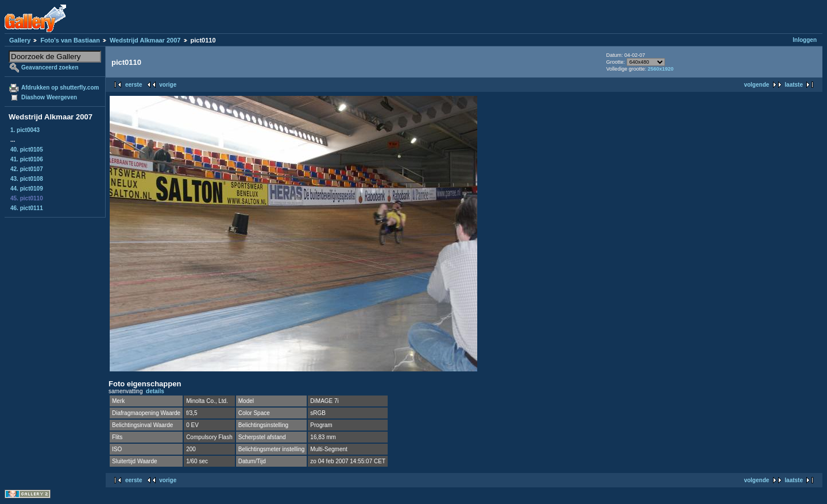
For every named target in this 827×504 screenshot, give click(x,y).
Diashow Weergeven (49, 97)
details (155, 391)
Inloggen (805, 40)
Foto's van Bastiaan (70, 40)
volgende (756, 85)
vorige (168, 85)
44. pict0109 (27, 189)
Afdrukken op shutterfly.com (60, 88)
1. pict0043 (25, 130)
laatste (794, 85)
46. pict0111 (27, 208)
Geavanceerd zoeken (50, 67)
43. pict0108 (27, 179)
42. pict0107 (27, 169)
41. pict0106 (27, 159)
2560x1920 (661, 69)
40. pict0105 (27, 150)
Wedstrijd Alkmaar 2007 (145, 40)
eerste (134, 85)
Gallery (20, 40)
